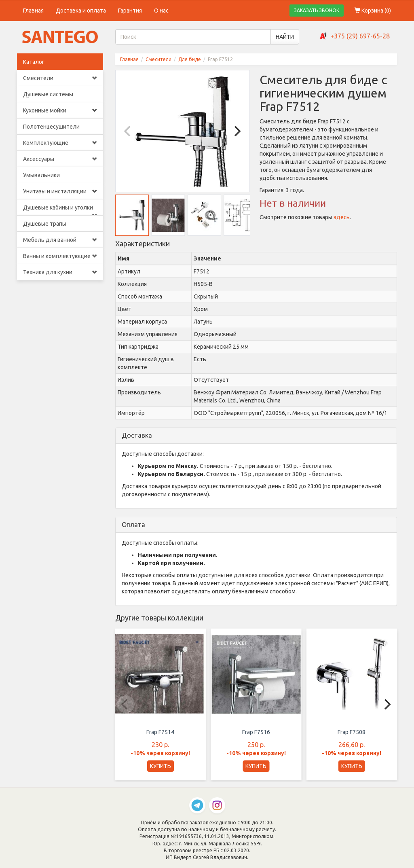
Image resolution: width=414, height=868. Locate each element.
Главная (33, 11)
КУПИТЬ (161, 766)
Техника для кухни (60, 272)
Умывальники (41, 175)
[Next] (237, 131)
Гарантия (130, 11)
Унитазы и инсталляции (60, 191)
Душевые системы (48, 94)
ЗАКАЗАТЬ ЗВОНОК (317, 10)
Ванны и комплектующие (60, 256)
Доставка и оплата (81, 11)
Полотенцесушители (51, 127)
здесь (342, 217)
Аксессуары (60, 159)
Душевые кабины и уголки (60, 210)
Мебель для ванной (60, 240)
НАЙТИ (285, 37)
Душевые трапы (45, 224)
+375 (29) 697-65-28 (360, 36)
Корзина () (373, 11)
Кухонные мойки (60, 110)
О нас (161, 11)
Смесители (60, 78)
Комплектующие (60, 143)
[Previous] (129, 131)
